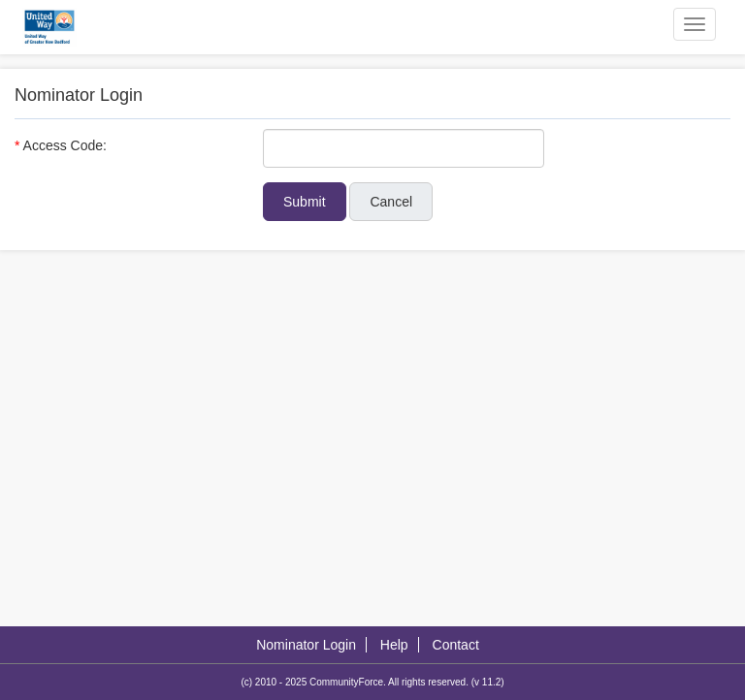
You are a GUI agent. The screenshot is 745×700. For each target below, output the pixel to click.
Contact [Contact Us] (456, 645)
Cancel (391, 202)
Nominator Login (306, 645)
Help (394, 645)
